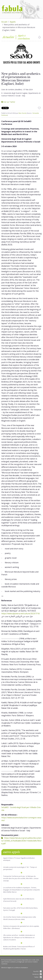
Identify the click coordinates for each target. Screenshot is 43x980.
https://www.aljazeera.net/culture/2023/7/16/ (21, 614)
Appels (13, 22)
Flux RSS (37, 971)
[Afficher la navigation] (38, 9)
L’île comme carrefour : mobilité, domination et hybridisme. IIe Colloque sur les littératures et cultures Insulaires (19, 937)
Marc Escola (22, 113)
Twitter (38, 977)
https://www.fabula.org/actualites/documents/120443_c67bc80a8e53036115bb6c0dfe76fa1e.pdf (21, 841)
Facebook (37, 974)
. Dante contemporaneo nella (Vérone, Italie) (20, 918)
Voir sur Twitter (8, 102)
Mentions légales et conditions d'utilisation (15, 968)
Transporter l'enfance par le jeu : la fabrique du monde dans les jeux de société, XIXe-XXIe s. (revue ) (21, 878)
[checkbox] (40, 37)
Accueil (4, 22)
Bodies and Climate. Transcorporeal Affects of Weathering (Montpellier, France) (19, 948)
